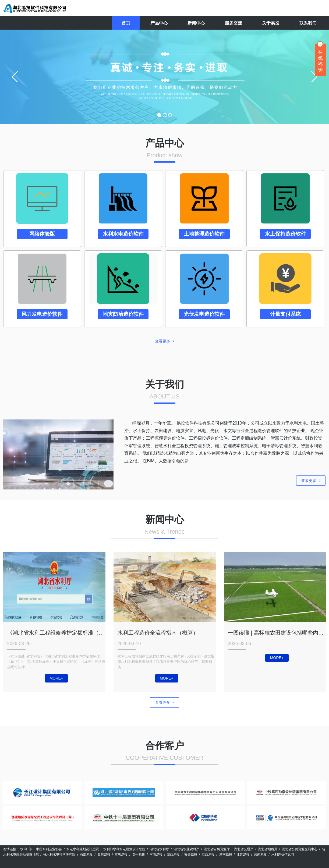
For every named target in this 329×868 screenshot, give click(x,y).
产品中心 (159, 23)
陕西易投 (173, 855)
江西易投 (208, 855)
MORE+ (56, 678)
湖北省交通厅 (244, 849)
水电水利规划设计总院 (83, 849)
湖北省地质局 (268, 849)
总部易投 (86, 855)
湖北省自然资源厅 (217, 849)
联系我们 (308, 23)
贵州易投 (139, 855)
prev (15, 77)
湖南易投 (226, 855)
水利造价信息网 (283, 855)
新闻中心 (196, 23)
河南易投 (156, 855)
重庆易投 (121, 855)
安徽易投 (191, 855)
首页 (126, 23)
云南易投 (260, 855)
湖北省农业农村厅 (186, 849)
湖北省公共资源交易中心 (300, 849)
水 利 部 (26, 849)
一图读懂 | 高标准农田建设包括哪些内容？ (277, 633)
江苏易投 (243, 855)
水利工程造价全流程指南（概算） (158, 633)
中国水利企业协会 (49, 849)
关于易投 (271, 23)
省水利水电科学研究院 (59, 855)
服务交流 (234, 23)
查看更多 (164, 341)
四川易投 (104, 855)
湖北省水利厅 (159, 849)
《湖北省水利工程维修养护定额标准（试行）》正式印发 (56, 633)
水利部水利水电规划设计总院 (124, 849)
